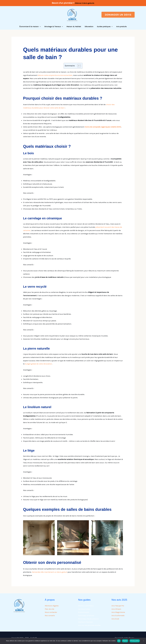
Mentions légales (52, 606)
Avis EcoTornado (118, 615)
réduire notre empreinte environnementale (55, 75)
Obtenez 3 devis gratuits (84, 3)
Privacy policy (135, 641)
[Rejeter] (143, 641)
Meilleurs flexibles (85, 622)
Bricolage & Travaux (54, 26)
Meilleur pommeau (86, 606)
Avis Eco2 (115, 619)
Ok (119, 641)
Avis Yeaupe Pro (118, 606)
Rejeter (125, 641)
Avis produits (121, 26)
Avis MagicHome (118, 612)
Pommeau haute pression (89, 619)
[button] (118, 15)
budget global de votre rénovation (38, 364)
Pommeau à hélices (86, 615)
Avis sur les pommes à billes (89, 625)
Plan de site (50, 609)
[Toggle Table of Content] (78, 66)
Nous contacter (51, 612)
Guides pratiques (105, 26)
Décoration (89, 26)
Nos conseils (50, 615)
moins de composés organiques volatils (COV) (103, 127)
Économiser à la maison (30, 26)
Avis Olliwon (116, 609)
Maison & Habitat (74, 26)
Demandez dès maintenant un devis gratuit (50, 572)
